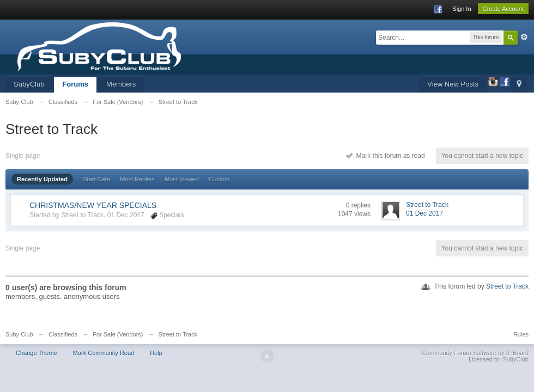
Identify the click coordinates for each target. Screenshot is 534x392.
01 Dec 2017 (424, 213)
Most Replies (137, 179)
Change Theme (37, 353)
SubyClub (29, 84)
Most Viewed (182, 179)
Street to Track (507, 286)
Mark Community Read (104, 353)
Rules (521, 334)
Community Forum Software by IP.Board (475, 353)
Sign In (462, 9)
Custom (219, 179)
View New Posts (453, 84)
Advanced (524, 37)
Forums (75, 84)
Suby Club (19, 334)
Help (156, 353)
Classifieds (63, 334)
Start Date (96, 179)
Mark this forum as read (386, 156)
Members (121, 84)
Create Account (503, 9)
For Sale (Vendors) (118, 334)
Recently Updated (42, 179)
